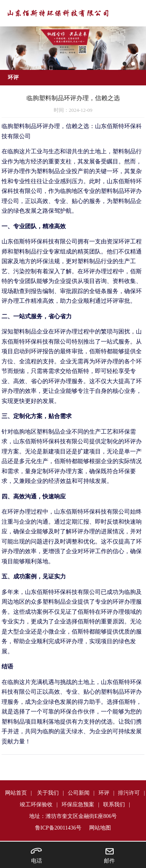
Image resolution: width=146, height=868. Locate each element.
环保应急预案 (78, 805)
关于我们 (48, 793)
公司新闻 (79, 793)
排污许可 (129, 793)
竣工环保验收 (36, 805)
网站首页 (16, 793)
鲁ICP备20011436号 (58, 828)
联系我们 (114, 805)
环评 (104, 793)
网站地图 (100, 828)
